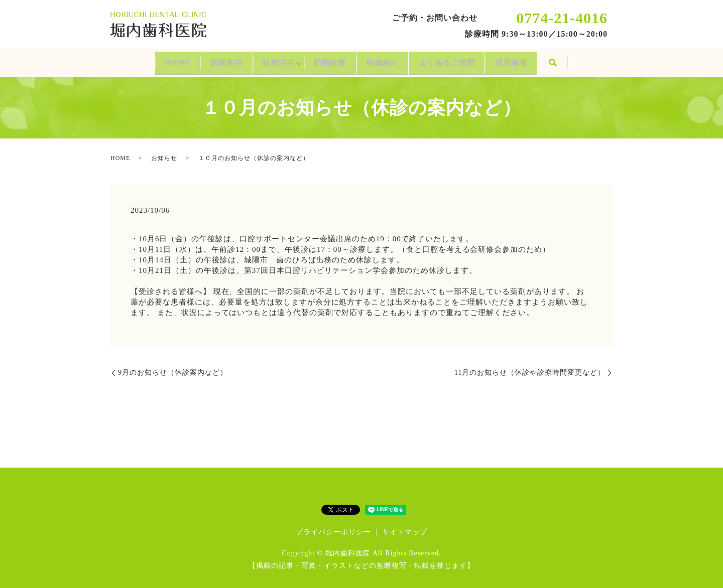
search (597, 61)
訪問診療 (328, 60)
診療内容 (267, 60)
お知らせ (164, 153)
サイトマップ (405, 527)
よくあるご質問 (471, 60)
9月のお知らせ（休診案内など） (173, 367)
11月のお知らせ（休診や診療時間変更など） (530, 367)
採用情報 (549, 60)
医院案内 (201, 60)
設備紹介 (394, 60)
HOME (139, 60)
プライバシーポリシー (333, 527)
